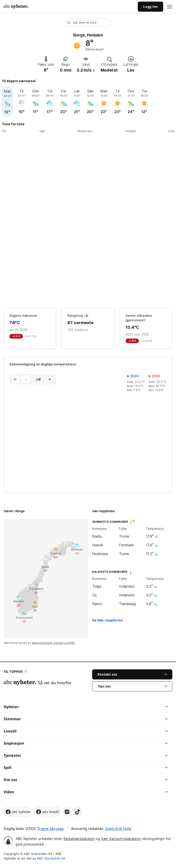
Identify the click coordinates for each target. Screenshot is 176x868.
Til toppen (15, 672)
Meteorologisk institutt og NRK (53, 643)
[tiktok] (78, 812)
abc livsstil (47, 812)
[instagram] (67, 812)
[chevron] (127, 707)
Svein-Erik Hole (118, 829)
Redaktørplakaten (79, 839)
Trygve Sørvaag (50, 829)
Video (9, 792)
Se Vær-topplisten (107, 620)
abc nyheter (18, 812)
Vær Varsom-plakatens (121, 839)
